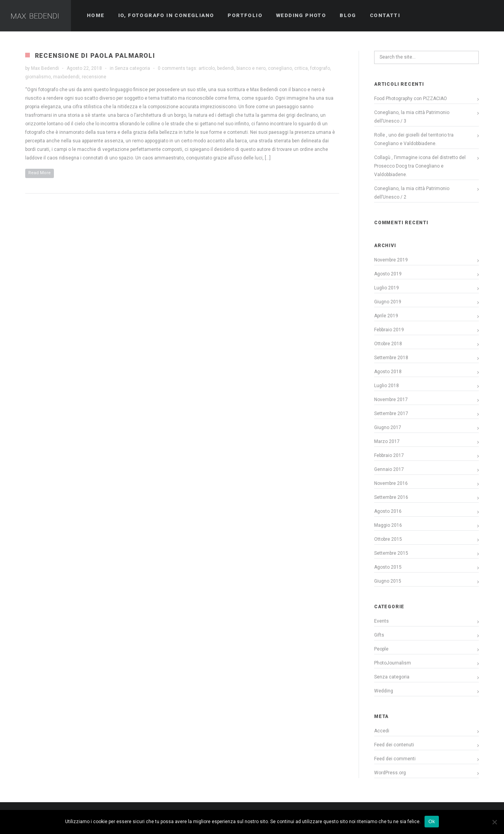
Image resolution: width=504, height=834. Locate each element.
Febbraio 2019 (389, 330)
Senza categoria (132, 68)
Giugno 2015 (388, 581)
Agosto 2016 (388, 511)
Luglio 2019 (387, 288)
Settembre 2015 (391, 553)
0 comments (172, 68)
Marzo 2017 (387, 441)
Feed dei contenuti (394, 745)
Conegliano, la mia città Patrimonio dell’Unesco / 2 (412, 193)
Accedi (382, 731)
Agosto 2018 (388, 372)
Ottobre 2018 (388, 344)
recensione (94, 77)
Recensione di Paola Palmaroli (95, 56)
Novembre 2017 (391, 400)
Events (381, 621)
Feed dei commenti (395, 759)
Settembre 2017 (391, 414)
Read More (40, 173)
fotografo (320, 68)
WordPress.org (390, 773)
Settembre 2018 (391, 358)
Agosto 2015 (388, 567)
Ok (432, 821)
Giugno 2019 (388, 302)
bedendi (226, 68)
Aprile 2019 (386, 316)
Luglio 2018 (387, 386)
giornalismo (38, 77)
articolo (207, 68)
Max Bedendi (45, 68)
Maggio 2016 (388, 525)
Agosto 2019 (388, 274)
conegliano (280, 68)
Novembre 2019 (391, 260)
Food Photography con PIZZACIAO (411, 99)
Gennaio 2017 (389, 469)
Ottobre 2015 (388, 539)
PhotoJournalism (393, 663)
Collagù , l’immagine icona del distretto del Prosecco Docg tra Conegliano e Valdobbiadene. (420, 166)
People (381, 649)
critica (301, 68)
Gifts (379, 635)
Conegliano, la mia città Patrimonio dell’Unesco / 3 (412, 117)
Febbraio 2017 (389, 455)
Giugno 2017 (388, 427)
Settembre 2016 (391, 497)
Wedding (384, 691)
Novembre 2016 (391, 483)
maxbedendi (66, 77)
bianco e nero (251, 68)
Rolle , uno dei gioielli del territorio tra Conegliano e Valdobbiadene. (414, 139)
